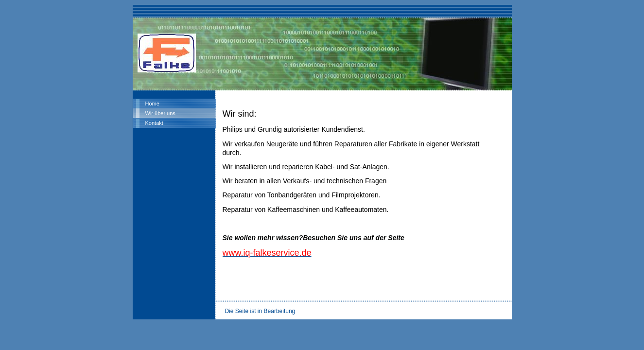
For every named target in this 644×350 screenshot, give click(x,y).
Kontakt (154, 123)
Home (152, 104)
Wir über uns (160, 113)
